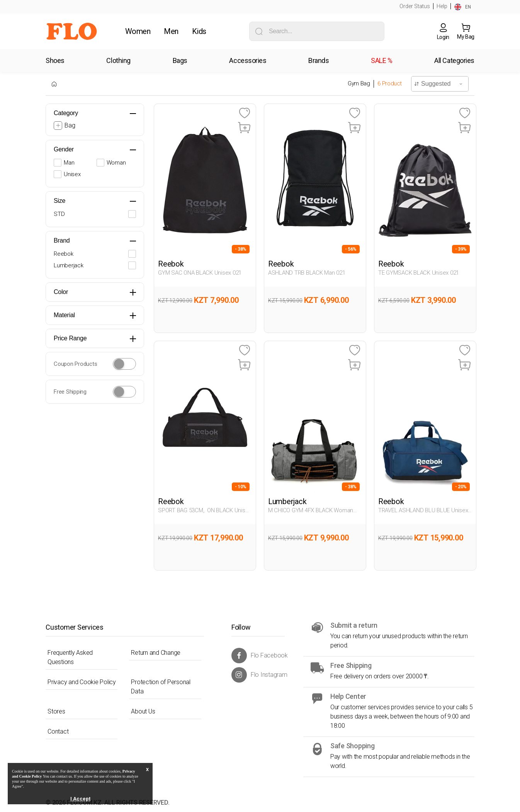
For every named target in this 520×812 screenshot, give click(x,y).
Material (64, 315)
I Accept (80, 799)
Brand (62, 240)
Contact (58, 731)
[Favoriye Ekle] (244, 113)
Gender (64, 149)
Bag (70, 125)
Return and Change (156, 653)
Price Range (70, 338)
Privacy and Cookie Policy (82, 682)
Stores (56, 711)
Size (59, 201)
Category (66, 113)
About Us (143, 711)
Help (442, 6)
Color (61, 292)
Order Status (415, 6)
